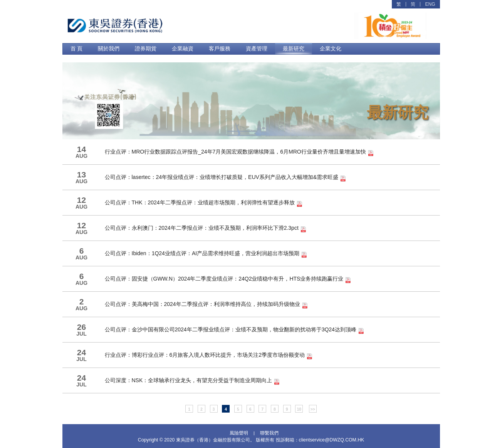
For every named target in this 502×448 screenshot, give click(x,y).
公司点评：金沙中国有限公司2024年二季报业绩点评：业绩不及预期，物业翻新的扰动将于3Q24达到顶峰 (234, 330)
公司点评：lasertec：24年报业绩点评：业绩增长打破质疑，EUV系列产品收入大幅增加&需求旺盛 (226, 178)
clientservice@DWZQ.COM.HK (332, 440)
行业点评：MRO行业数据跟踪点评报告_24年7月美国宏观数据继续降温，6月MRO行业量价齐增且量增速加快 (239, 152)
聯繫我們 (269, 433)
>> (313, 409)
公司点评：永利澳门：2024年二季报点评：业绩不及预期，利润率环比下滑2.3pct (206, 229)
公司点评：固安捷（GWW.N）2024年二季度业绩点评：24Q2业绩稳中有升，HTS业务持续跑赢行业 (228, 279)
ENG (430, 4)
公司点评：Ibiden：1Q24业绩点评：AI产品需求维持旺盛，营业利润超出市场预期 (206, 254)
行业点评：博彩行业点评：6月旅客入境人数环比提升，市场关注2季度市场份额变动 (209, 356)
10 (299, 409)
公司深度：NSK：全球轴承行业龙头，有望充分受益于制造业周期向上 (192, 381)
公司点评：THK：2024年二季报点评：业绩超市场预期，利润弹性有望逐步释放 (204, 203)
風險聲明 (239, 433)
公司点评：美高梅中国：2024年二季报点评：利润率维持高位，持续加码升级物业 (206, 305)
